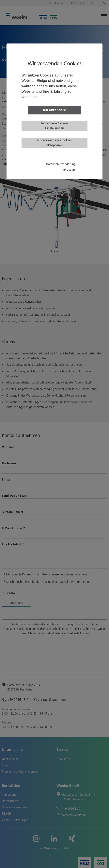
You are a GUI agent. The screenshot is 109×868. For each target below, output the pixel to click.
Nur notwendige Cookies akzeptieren (54, 143)
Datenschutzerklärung (61, 164)
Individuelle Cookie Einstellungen (54, 126)
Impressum (68, 170)
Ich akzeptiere (54, 110)
